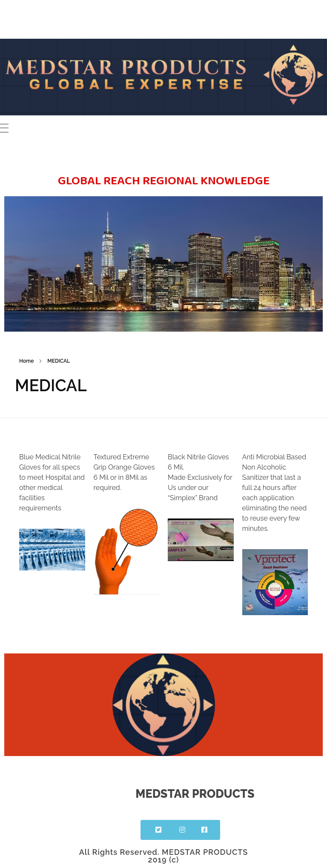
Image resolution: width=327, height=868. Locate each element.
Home (26, 361)
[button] (157, 830)
